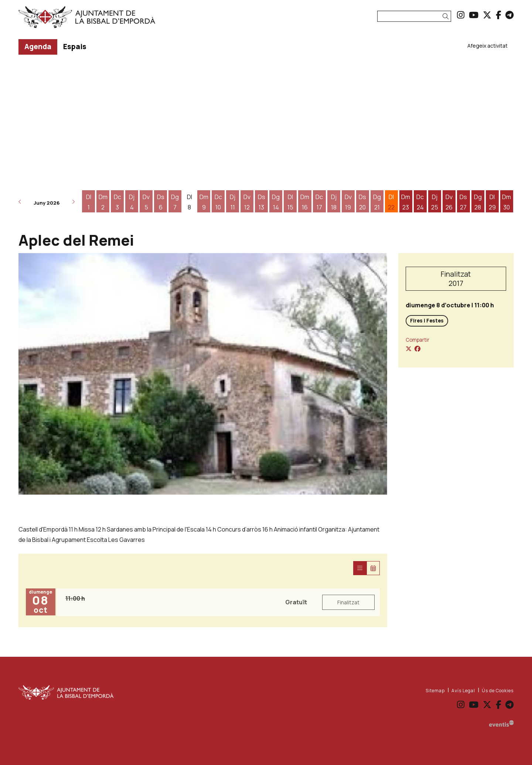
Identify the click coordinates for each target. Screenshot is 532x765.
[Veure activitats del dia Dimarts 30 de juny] (507, 202)
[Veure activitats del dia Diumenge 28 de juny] (478, 202)
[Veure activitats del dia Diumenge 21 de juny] (377, 202)
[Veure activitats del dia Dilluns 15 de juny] (290, 202)
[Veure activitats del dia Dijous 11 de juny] (233, 202)
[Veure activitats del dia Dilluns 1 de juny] (88, 202)
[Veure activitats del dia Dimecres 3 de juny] (117, 202)
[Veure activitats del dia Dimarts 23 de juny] (406, 202)
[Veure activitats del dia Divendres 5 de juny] (146, 202)
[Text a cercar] (414, 16)
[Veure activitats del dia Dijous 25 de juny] (435, 202)
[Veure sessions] (360, 568)
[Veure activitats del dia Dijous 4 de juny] (132, 202)
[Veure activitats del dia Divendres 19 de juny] (348, 202)
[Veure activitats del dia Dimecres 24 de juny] (420, 202)
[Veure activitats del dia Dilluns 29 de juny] (492, 202)
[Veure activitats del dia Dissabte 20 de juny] (363, 202)
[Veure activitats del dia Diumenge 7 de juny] (175, 202)
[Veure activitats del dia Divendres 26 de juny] (449, 202)
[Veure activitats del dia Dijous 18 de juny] (334, 202)
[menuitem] (461, 15)
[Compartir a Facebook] (417, 349)
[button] (447, 16)
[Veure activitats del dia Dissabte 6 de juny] (161, 202)
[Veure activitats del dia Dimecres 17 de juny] (319, 202)
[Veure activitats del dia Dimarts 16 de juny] (305, 202)
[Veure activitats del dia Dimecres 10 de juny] (218, 202)
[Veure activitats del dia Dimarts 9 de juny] (204, 202)
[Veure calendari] (373, 568)
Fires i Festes (427, 321)
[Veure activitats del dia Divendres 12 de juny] (247, 202)
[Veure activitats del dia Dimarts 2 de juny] (103, 202)
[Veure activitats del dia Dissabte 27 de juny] (463, 202)
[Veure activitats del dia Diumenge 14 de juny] (276, 202)
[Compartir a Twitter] (409, 349)
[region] (203, 374)
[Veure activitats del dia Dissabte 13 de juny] (261, 202)
